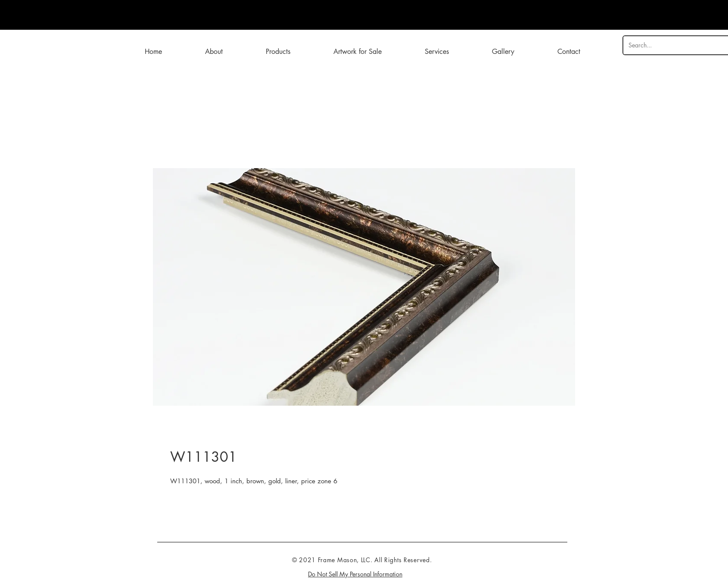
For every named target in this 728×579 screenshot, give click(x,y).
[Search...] (673, 45)
